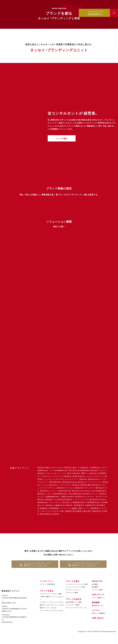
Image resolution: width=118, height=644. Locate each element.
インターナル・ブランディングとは (52, 610)
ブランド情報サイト (99, 598)
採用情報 (95, 587)
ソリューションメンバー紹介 (76, 587)
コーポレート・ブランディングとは (52, 602)
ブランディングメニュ (73, 590)
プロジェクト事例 (72, 592)
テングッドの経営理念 (47, 584)
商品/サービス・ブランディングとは (52, 605)
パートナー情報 (97, 590)
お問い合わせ (98, 618)
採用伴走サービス (98, 605)
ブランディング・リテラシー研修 (51, 594)
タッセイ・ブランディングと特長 (77, 584)
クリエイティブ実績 (73, 605)
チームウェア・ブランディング (76, 608)
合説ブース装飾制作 (99, 613)
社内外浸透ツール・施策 (74, 602)
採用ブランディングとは (48, 608)
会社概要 (95, 584)
